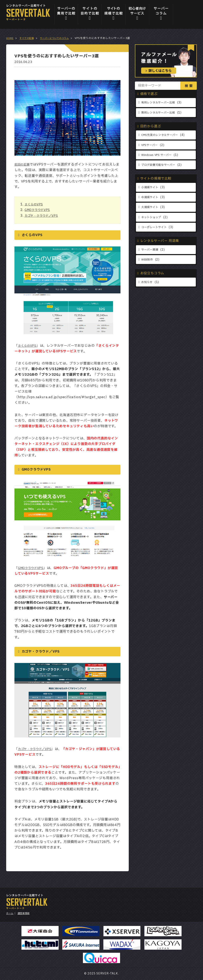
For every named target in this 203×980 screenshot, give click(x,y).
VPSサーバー (151, 145)
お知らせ (147, 281)
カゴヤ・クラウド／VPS (43, 216)
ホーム (10, 913)
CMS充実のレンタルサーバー (161, 135)
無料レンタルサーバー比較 (160, 112)
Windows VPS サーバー (158, 155)
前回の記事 (23, 165)
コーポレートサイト (155, 227)
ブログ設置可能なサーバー (160, 165)
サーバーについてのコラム (60, 38)
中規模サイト (150, 197)
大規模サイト (150, 207)
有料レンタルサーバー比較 (160, 102)
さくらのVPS (35, 204)
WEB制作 (148, 259)
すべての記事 (29, 38)
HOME (10, 38)
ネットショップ (152, 217)
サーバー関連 (150, 249)
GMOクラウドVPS (39, 210)
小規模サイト (150, 187)
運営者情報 (26, 913)
